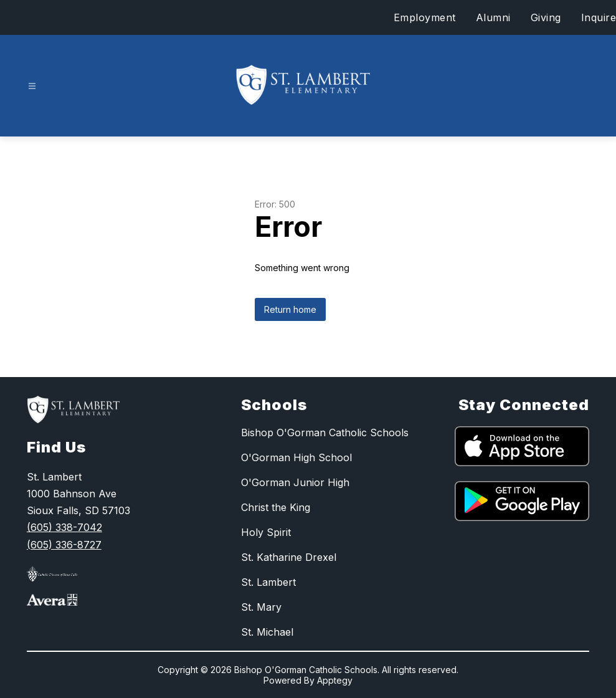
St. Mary (261, 607)
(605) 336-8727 (64, 545)
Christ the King (276, 507)
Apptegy (335, 680)
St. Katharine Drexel (289, 557)
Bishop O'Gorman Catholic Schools (325, 433)
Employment (425, 17)
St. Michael (267, 632)
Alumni (493, 17)
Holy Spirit (266, 532)
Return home (290, 309)
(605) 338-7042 (64, 527)
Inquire (599, 17)
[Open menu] (32, 86)
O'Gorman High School (296, 457)
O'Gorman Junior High (295, 482)
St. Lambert (268, 582)
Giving (546, 17)
